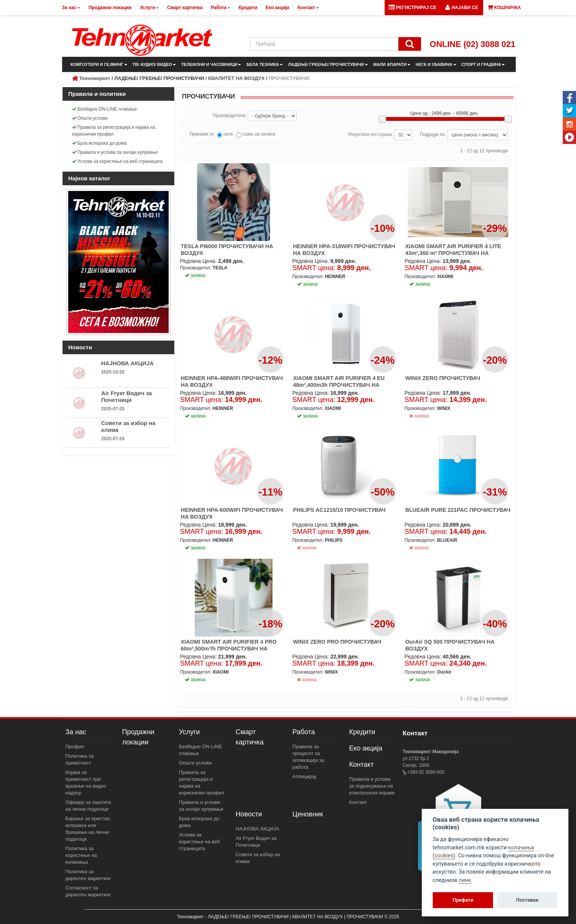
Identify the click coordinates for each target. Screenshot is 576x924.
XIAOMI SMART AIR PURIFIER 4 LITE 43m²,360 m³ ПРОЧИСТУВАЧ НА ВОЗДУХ (453, 253)
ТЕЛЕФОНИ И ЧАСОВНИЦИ (211, 64)
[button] (462, 8)
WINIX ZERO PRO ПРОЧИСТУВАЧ (337, 642)
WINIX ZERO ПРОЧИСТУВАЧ (443, 378)
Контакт (361, 765)
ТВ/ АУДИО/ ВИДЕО (154, 64)
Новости (249, 814)
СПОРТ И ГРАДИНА (483, 64)
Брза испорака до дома (99, 143)
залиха (419, 416)
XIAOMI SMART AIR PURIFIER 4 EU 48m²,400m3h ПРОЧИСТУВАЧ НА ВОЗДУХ (339, 385)
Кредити (362, 732)
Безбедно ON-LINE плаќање (104, 109)
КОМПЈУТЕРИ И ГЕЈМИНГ (99, 64)
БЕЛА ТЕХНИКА (265, 64)
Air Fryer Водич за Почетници (127, 396)
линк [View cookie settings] (465, 880)
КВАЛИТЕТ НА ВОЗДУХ (236, 78)
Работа (304, 732)
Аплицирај (304, 776)
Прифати (463, 900)
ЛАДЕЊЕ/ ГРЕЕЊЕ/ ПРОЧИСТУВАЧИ (328, 64)
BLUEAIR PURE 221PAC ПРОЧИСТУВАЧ (458, 510)
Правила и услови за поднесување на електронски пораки (372, 786)
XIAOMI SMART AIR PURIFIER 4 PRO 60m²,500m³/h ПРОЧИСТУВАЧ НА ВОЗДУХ (229, 649)
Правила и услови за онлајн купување (115, 152)
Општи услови (90, 118)
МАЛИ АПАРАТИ (392, 64)
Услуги (189, 732)
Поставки (527, 900)
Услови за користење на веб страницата (117, 161)
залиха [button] (195, 275)
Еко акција (365, 748)
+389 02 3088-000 (425, 772)
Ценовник (308, 814)
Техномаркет (95, 78)
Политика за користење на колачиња (81, 855)
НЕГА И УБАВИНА (436, 64)
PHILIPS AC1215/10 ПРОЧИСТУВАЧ (339, 510)
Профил (75, 747)
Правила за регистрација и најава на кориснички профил (113, 131)
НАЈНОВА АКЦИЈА (128, 363)
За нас (76, 732)
